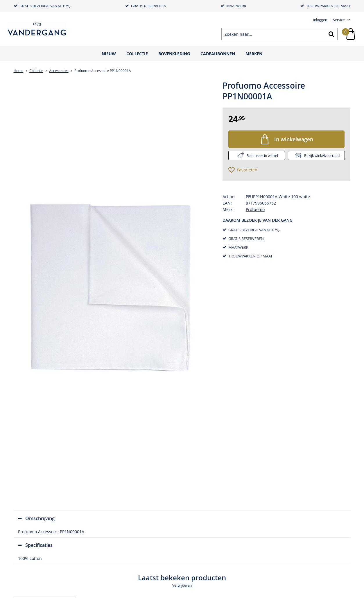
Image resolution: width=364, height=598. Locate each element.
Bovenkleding (174, 54)
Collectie (137, 54)
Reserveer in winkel (262, 155)
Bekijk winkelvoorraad (322, 155)
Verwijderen (182, 585)
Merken (254, 54)
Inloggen (320, 20)
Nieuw (109, 54)
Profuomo (255, 209)
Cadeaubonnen (218, 54)
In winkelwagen (294, 139)
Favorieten (247, 170)
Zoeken (331, 34)
